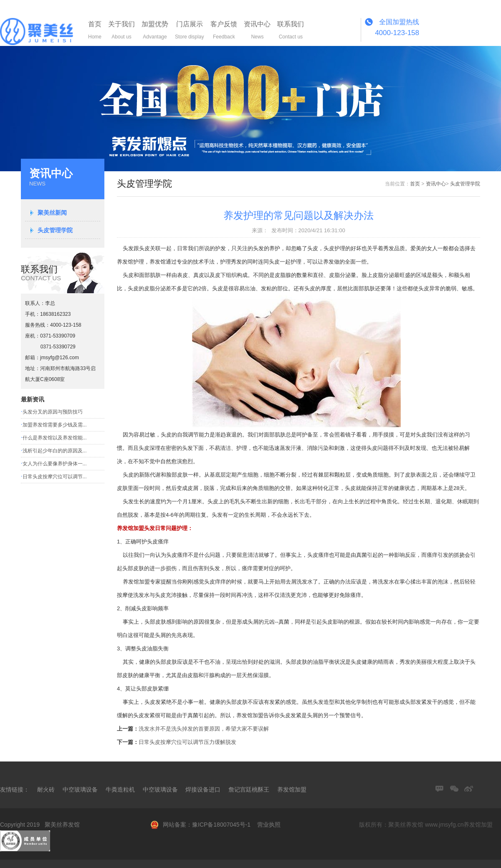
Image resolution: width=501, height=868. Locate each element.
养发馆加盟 (292, 789)
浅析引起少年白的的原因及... (55, 451)
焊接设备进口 (203, 789)
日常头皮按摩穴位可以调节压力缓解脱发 (187, 742)
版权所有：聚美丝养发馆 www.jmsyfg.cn (411, 825)
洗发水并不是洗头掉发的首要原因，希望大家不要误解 (204, 729)
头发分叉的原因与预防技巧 (53, 412)
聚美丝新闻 (52, 213)
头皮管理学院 (55, 230)
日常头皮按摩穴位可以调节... (55, 477)
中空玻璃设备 (80, 789)
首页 (415, 184)
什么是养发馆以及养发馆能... (55, 438)
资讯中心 (436, 184)
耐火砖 (46, 789)
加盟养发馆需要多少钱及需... (55, 425)
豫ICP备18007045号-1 (221, 825)
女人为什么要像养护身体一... (55, 464)
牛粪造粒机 (120, 789)
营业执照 (269, 825)
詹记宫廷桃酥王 (249, 789)
